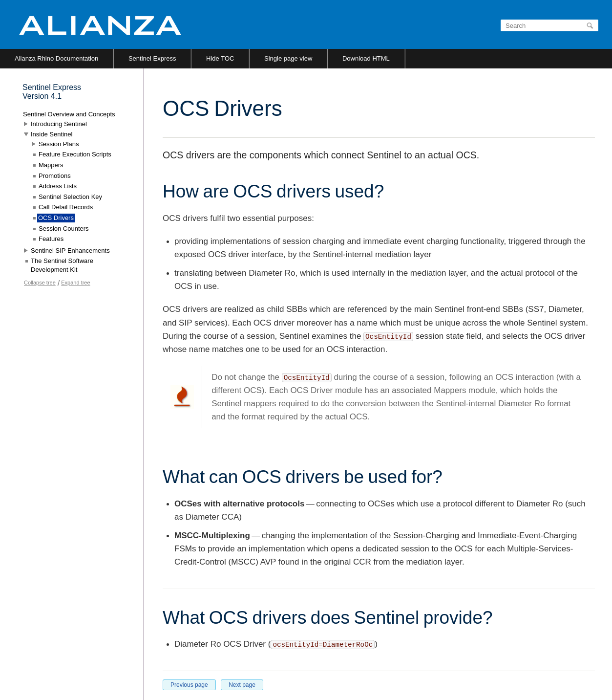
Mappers (51, 165)
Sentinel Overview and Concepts (69, 114)
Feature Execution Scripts (75, 154)
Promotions (55, 176)
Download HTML (366, 58)
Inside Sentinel (52, 134)
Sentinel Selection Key (70, 197)
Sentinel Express (152, 58)
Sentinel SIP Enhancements (70, 251)
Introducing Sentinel (59, 124)
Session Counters (64, 229)
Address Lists (58, 186)
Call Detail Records (66, 207)
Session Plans (59, 144)
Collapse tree (40, 283)
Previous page (189, 685)
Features (51, 239)
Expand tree (75, 283)
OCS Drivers (56, 218)
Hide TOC (220, 58)
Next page (242, 685)
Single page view (288, 58)
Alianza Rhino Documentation (56, 58)
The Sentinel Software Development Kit (62, 265)
